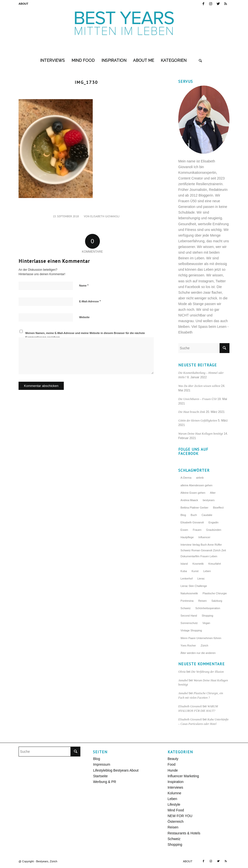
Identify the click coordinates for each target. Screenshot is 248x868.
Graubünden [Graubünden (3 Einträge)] (214, 530)
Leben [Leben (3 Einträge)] (207, 571)
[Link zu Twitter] (218, 4)
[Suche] (201, 61)
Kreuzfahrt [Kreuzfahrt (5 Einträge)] (215, 564)
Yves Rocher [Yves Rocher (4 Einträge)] (188, 645)
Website (84, 317)
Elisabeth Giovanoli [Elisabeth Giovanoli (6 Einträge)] (192, 522)
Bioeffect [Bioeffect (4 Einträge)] (218, 508)
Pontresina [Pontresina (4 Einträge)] (187, 601)
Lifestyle (174, 804)
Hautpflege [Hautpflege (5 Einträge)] (187, 537)
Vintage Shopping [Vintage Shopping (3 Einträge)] (191, 630)
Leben (172, 799)
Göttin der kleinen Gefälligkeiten (198, 421)
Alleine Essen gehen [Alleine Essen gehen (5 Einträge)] (193, 493)
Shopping (175, 845)
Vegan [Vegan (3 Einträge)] (206, 623)
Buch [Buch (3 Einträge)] (194, 515)
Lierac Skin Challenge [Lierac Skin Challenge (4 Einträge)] (194, 586)
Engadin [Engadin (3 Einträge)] (213, 522)
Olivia (182, 672)
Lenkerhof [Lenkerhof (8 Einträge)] (187, 579)
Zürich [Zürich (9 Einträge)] (204, 645)
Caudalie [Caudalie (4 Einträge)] (207, 515)
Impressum (101, 764)
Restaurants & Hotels (184, 833)
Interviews (175, 787)
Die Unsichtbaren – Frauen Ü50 (197, 399)
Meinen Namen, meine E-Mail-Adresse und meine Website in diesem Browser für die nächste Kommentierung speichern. (85, 335)
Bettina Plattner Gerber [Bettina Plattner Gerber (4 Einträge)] (194, 508)
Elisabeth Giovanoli (105, 216)
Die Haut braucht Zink (192, 412)
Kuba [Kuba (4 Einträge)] (184, 571)
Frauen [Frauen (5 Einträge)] (197, 530)
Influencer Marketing (183, 776)
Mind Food (176, 810)
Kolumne (174, 793)
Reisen (173, 827)
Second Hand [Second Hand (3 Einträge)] (189, 616)
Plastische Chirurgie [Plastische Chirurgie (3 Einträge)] (215, 593)
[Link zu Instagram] (211, 4)
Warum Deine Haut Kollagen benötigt (201, 434)
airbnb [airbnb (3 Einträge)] (200, 478)
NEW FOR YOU (180, 816)
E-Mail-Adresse (90, 301)
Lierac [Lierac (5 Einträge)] (201, 579)
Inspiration (176, 782)
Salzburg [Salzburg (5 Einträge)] (217, 601)
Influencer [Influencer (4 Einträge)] (204, 537)
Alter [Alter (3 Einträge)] (213, 493)
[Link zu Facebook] (203, 4)
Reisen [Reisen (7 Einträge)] (203, 601)
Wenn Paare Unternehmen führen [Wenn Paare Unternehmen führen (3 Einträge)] (201, 638)
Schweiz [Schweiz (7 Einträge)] (186, 608)
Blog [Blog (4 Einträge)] (183, 515)
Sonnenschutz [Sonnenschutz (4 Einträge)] (189, 623)
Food (172, 764)
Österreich (176, 822)
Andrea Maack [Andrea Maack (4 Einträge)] (189, 500)
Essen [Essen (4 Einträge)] (184, 530)
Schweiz (174, 839)
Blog (96, 759)
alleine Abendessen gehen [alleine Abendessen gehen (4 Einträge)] (196, 485)
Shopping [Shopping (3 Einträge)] (208, 616)
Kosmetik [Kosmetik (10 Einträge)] (198, 564)
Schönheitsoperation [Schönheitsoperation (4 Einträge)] (208, 608)
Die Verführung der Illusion (207, 672)
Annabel (183, 680)
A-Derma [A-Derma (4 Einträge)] (186, 478)
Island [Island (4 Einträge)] (184, 564)
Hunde (173, 770)
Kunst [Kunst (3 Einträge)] (195, 571)
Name (84, 285)
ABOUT (23, 4)
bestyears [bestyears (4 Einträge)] (209, 500)
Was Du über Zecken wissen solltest (199, 386)
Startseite (100, 776)
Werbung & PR (104, 782)
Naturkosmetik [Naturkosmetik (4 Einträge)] (189, 593)
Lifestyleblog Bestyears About (116, 770)
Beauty (173, 759)
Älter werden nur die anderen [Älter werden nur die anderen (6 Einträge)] (198, 653)
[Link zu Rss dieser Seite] (226, 4)
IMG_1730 (86, 82)
